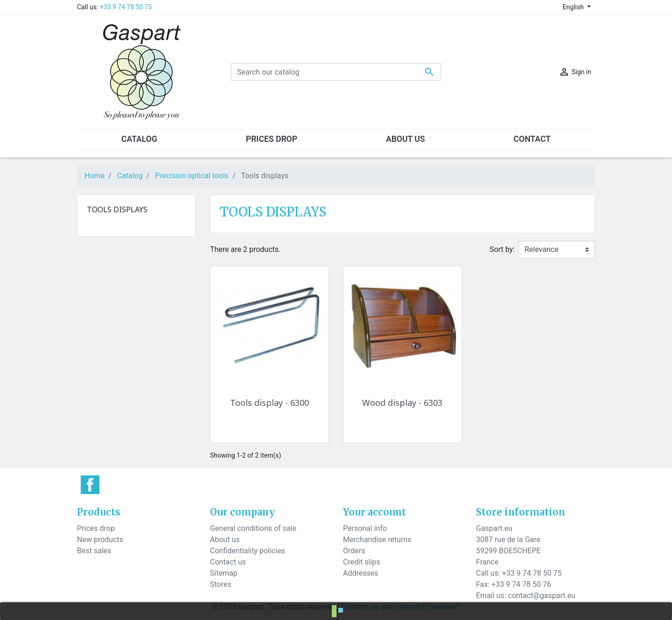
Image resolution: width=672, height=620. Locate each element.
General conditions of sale (253, 528)
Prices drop (96, 528)
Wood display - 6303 (402, 403)
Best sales (94, 551)
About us (225, 540)
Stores (221, 584)
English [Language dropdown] (574, 7)
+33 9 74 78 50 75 (126, 7)
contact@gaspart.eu (542, 596)
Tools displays (117, 209)
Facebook (90, 485)
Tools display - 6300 (269, 403)
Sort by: (502, 249)
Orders (354, 551)
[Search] (336, 72)
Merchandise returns (377, 540)
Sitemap (224, 573)
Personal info (365, 528)
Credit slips (362, 562)
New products (100, 540)
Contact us (228, 562)
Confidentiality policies (248, 551)
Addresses (361, 573)
